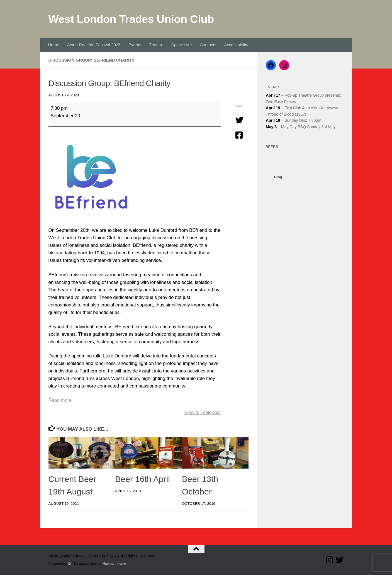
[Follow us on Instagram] (330, 560)
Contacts (208, 45)
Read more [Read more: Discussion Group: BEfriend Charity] (60, 400)
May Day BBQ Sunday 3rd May (308, 127)
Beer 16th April (143, 479)
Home (54, 45)
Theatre (156, 45)
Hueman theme (114, 564)
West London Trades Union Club (131, 19)
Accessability (236, 45)
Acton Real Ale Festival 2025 (94, 45)
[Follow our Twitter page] (340, 560)
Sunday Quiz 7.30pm (303, 120)
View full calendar (203, 412)
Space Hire (182, 45)
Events (135, 45)
